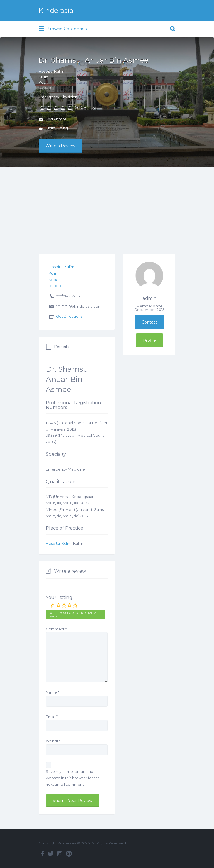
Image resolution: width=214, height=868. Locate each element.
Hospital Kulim (59, 543)
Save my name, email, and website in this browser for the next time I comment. (73, 778)
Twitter (51, 854)
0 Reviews (86, 108)
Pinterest (69, 854)
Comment (56, 629)
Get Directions (69, 316)
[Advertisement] (107, 209)
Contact (149, 322)
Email (52, 717)
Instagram (60, 854)
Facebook (43, 854)
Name (53, 692)
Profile (149, 340)
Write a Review (60, 146)
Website (53, 741)
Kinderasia (56, 10)
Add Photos (53, 120)
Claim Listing (53, 128)
